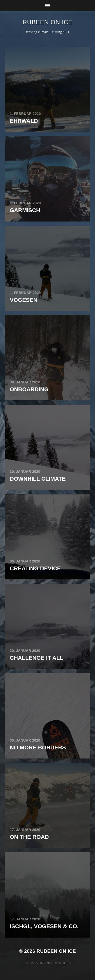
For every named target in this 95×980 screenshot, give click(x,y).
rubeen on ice (48, 22)
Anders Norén (58, 963)
